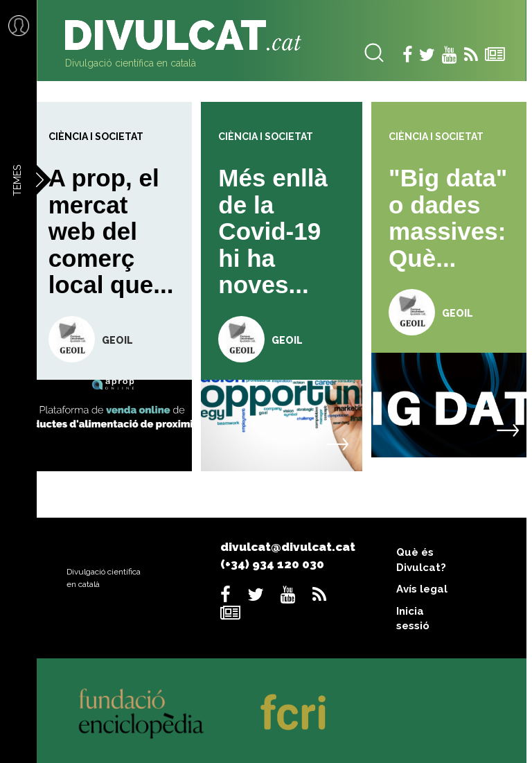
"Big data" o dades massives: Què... (448, 218)
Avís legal (422, 589)
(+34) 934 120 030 (272, 564)
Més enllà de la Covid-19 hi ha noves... (273, 231)
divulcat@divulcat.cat (288, 547)
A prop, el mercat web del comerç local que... (111, 231)
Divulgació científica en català (131, 63)
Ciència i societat (96, 137)
